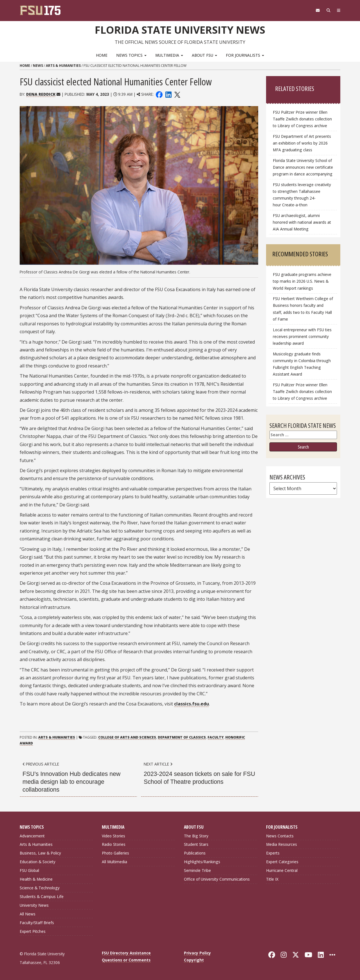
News (38, 66)
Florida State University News (180, 29)
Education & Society (38, 862)
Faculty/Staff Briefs (37, 922)
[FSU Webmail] (315, 10)
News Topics (131, 55)
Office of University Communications (217, 879)
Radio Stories (114, 844)
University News (34, 905)
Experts (273, 853)
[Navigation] (338, 10)
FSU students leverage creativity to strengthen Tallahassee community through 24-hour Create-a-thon (302, 195)
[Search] (327, 10)
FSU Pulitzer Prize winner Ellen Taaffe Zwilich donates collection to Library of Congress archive (302, 119)
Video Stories (113, 836)
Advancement (32, 836)
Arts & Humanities (63, 66)
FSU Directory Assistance (126, 953)
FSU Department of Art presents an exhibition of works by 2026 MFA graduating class (302, 143)
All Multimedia (114, 862)
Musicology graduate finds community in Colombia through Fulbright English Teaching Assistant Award (302, 364)
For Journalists (245, 55)
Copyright (194, 960)
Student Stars (196, 844)
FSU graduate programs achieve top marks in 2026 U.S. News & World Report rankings (302, 281)
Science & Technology (40, 888)
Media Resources (282, 844)
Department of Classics (182, 737)
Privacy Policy (197, 953)
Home (102, 55)
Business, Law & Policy (40, 853)
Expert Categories (282, 862)
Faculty (216, 737)
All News (28, 914)
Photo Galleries (115, 853)
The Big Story (196, 836)
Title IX (272, 879)
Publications (195, 853)
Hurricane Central (282, 870)
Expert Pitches (33, 931)
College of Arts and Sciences (127, 737)
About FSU (204, 55)
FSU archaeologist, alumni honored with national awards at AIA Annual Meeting (302, 222)
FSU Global (29, 870)
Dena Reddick (41, 94)
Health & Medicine (36, 879)
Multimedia (169, 55)
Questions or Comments (126, 960)
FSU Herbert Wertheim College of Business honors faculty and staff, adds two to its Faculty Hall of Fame (303, 309)
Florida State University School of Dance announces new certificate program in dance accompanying (303, 167)
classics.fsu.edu (192, 704)
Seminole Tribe (197, 870)
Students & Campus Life (42, 896)
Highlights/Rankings (202, 862)
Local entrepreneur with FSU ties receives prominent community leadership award (302, 336)
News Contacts (280, 836)
